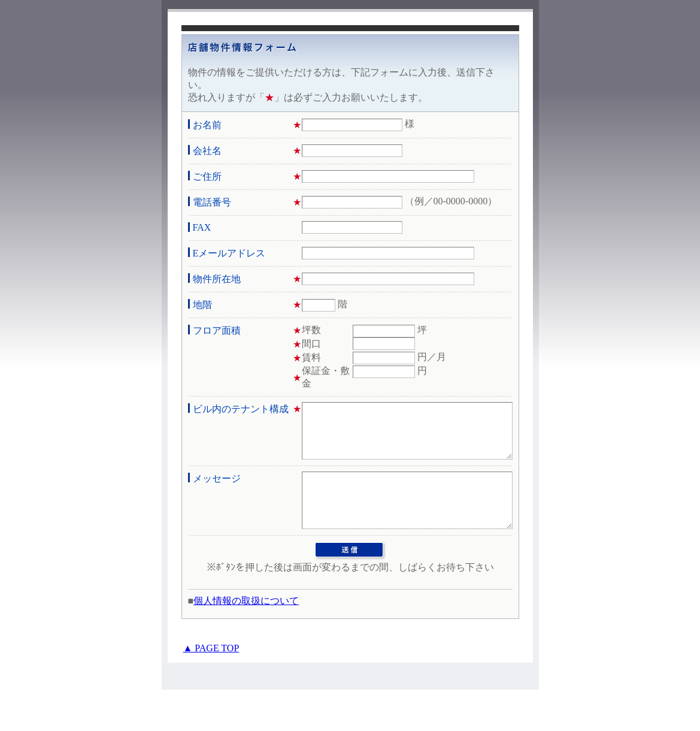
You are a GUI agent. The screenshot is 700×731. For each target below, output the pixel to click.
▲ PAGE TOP (211, 689)
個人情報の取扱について (246, 642)
